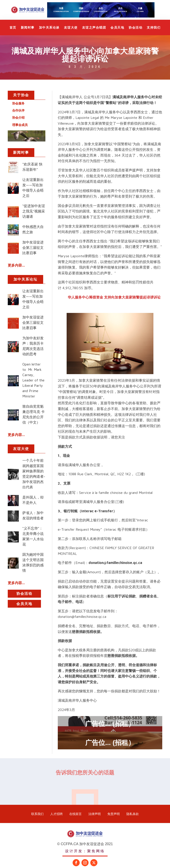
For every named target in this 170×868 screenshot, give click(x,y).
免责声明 (114, 814)
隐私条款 (133, 814)
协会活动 (135, 27)
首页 (13, 27)
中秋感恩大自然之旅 (33, 229)
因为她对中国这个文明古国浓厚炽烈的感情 (33, 562)
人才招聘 (56, 814)
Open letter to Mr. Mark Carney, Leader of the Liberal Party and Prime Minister (33, 380)
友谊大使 (71, 27)
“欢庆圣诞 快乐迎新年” (32, 167)
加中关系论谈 (49, 27)
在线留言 (75, 814)
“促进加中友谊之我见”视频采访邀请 (34, 211)
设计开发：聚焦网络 (85, 851)
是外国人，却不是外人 (33, 500)
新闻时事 (28, 27)
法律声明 (95, 814)
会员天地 (117, 27)
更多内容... (16, 265)
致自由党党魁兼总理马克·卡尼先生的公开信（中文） (34, 414)
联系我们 (37, 814)
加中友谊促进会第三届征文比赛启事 (33, 247)
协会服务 (18, 103)
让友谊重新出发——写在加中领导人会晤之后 (33, 188)
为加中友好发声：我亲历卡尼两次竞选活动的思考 (33, 346)
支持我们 (154, 27)
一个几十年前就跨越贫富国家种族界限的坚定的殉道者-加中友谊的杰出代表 (34, 474)
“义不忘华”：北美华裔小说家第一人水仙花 (33, 536)
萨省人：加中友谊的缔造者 (33, 515)
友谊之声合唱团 (94, 27)
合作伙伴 (18, 110)
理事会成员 (20, 125)
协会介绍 (18, 118)
